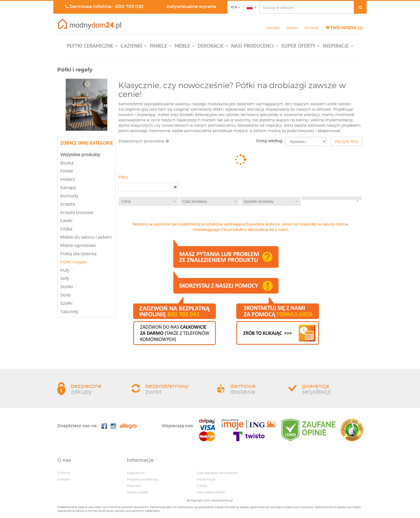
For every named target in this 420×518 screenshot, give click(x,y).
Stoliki (67, 287)
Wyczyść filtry (347, 141)
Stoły (65, 295)
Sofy (65, 278)
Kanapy (68, 188)
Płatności (134, 486)
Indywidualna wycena (191, 7)
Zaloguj (292, 28)
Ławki (66, 221)
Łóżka (66, 229)
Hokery (68, 179)
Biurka (67, 163)
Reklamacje (206, 479)
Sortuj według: (269, 141)
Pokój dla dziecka (78, 254)
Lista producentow (211, 492)
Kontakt (273, 28)
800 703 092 (129, 7)
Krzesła (68, 204)
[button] (92, 47)
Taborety (69, 312)
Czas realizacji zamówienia (217, 473)
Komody (69, 196)
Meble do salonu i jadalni (86, 237)
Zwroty (202, 486)
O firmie (64, 473)
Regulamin (136, 473)
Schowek (312, 28)
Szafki (66, 303)
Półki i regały (73, 262)
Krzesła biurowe (77, 213)
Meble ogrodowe (78, 245)
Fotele (67, 171)
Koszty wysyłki (138, 492)
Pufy (65, 270)
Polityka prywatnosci (143, 479)
